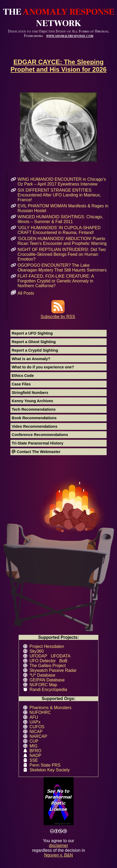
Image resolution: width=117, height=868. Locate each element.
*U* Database (42, 675)
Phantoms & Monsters (50, 708)
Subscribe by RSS (58, 314)
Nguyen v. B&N (59, 855)
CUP (34, 741)
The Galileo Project (48, 666)
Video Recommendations (35, 426)
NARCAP (38, 736)
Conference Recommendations (40, 435)
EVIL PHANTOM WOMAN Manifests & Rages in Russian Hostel (63, 208)
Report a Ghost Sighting (34, 342)
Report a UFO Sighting (32, 333)
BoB (63, 661)
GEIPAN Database (47, 680)
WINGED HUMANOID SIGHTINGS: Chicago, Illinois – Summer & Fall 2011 (60, 219)
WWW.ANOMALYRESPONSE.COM (70, 36)
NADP (35, 756)
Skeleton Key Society (50, 770)
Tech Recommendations (34, 409)
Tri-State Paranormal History (37, 443)
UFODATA (61, 656)
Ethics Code (23, 376)
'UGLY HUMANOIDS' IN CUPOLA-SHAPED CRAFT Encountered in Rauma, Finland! (59, 230)
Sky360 (37, 651)
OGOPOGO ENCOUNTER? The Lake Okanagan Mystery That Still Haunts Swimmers (62, 268)
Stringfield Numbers (30, 393)
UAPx (35, 722)
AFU (34, 717)
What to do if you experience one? (43, 367)
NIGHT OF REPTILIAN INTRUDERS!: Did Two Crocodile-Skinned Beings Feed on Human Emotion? (62, 254)
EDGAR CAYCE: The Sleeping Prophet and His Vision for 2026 (59, 66)
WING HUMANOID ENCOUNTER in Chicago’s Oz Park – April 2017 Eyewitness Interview (62, 182)
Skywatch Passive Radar (53, 670)
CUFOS (37, 727)
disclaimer (59, 846)
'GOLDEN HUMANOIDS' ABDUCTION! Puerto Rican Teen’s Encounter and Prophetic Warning (62, 241)
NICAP (36, 732)
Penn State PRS (45, 765)
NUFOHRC (40, 712)
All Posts (26, 293)
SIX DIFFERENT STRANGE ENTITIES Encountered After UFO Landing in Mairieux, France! (59, 195)
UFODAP (38, 656)
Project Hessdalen (47, 646)
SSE (34, 760)
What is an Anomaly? (31, 359)
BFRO (35, 751)
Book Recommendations (34, 418)
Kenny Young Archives (32, 401)
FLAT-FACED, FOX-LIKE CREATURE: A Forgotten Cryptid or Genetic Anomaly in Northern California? (56, 281)
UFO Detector (43, 661)
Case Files (21, 384)
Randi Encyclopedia (48, 690)
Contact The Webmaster (36, 452)
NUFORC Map (43, 685)
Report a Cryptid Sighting (35, 350)
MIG (34, 746)
